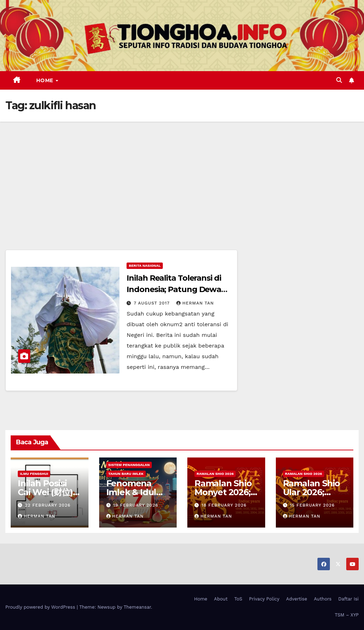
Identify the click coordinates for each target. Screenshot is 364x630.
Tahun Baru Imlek (126, 474)
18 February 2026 (224, 505)
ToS (238, 599)
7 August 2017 (152, 303)
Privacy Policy (264, 599)
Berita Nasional (145, 266)
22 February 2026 (48, 505)
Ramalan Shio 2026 (215, 474)
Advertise (297, 599)
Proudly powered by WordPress (41, 607)
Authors (323, 599)
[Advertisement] (182, 175)
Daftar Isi (349, 599)
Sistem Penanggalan (129, 465)
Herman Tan (195, 303)
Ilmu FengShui (34, 474)
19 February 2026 (136, 505)
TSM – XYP (347, 615)
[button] (339, 80)
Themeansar (137, 607)
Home (46, 80)
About (221, 599)
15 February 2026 (312, 505)
